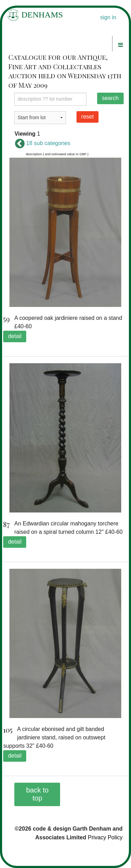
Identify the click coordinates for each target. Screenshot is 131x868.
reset (88, 117)
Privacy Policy (105, 837)
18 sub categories (42, 143)
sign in (108, 17)
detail (15, 336)
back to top (37, 794)
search (110, 98)
